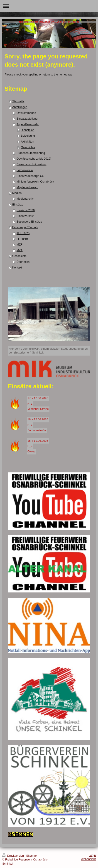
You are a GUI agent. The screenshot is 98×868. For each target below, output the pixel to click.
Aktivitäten (27, 142)
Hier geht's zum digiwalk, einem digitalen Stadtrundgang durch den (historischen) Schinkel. (48, 351)
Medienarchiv (25, 199)
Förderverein (25, 170)
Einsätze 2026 (26, 210)
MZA (20, 250)
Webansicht (88, 859)
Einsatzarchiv (25, 216)
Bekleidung (28, 136)
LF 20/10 (22, 239)
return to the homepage (57, 75)
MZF (20, 245)
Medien (17, 193)
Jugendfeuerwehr (28, 124)
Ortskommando (26, 113)
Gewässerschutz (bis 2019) (34, 159)
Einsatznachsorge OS (30, 176)
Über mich (23, 262)
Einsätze (18, 205)
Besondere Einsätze (29, 222)
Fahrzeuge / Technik (25, 227)
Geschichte (28, 147)
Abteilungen (20, 107)
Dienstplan (28, 130)
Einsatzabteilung (27, 119)
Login (92, 855)
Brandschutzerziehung (31, 153)
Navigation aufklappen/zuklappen (49, 6)
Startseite (18, 101)
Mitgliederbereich (27, 187)
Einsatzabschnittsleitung (32, 164)
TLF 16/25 (23, 233)
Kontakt (17, 268)
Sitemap (31, 856)
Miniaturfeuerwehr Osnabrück (35, 182)
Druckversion (13, 856)
